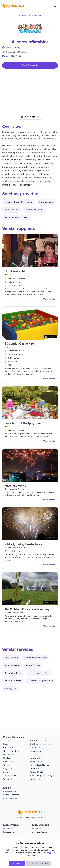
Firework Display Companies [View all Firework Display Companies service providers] (18, 202)
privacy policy (50, 853)
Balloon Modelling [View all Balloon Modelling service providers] (13, 673)
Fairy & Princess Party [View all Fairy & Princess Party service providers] (39, 673)
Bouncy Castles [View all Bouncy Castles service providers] (12, 665)
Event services (10, 798)
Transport (8, 779)
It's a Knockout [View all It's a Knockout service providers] (12, 210)
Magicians (8, 768)
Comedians (35, 748)
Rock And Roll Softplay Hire (23, 423)
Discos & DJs (36, 755)
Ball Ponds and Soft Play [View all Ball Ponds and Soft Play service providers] (16, 217)
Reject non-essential (39, 863)
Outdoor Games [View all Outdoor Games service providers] (47, 202)
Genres (7, 765)
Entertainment (10, 791)
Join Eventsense (40, 832)
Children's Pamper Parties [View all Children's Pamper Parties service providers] (40, 681)
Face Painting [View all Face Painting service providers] (11, 658)
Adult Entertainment (39, 741)
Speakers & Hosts (12, 776)
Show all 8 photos (30, 117)
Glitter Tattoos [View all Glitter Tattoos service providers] (33, 665)
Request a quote (11, 832)
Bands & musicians (12, 795)
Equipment (35, 758)
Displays (7, 758)
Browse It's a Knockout (31, 15)
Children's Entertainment (41, 744)
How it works (9, 828)
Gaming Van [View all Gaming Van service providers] (10, 688)
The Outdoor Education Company (27, 609)
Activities (8, 741)
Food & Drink (36, 762)
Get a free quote (30, 65)
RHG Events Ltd (15, 271)
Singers (7, 772)
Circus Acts (9, 748)
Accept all (17, 863)
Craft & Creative (11, 751)
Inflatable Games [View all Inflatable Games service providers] (34, 210)
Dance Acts (35, 751)
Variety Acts (36, 779)
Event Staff (9, 762)
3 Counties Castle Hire (19, 343)
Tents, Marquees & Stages (42, 776)
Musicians (35, 768)
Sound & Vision (37, 772)
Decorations (9, 755)
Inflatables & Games (39, 765)
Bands (6, 744)
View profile (49, 299)
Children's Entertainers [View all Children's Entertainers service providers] (36, 658)
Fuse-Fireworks (15, 485)
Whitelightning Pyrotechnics (23, 544)
